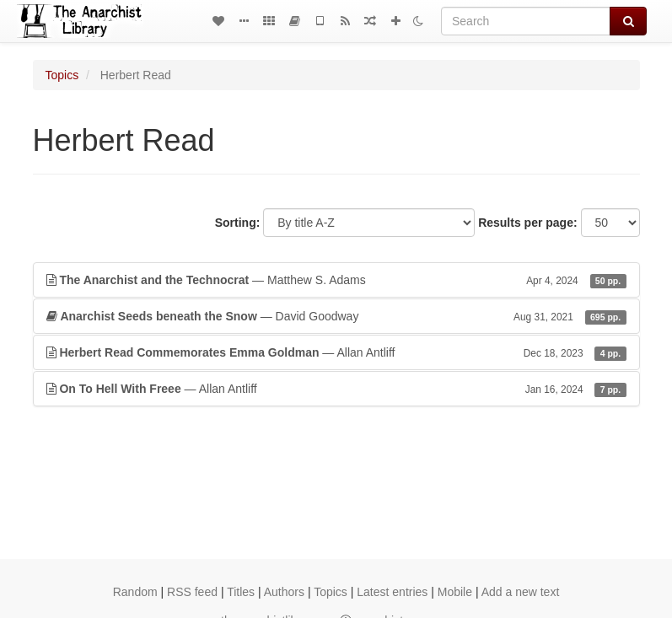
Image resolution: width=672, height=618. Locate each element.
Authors (284, 592)
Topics (62, 75)
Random (135, 592)
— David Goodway (336, 316)
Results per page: (527, 223)
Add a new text (521, 592)
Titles (241, 592)
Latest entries (392, 592)
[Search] (526, 21)
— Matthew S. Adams (336, 280)
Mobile (455, 592)
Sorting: (238, 223)
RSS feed (192, 592)
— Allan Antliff (336, 352)
